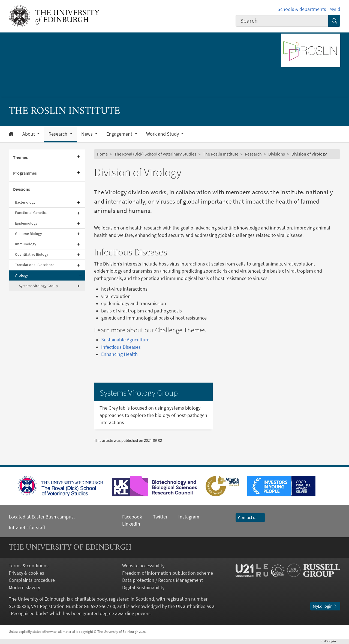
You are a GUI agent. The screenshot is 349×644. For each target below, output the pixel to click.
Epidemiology (26, 223)
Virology (21, 275)
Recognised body (28, 613)
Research (253, 154)
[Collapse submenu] (80, 189)
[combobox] (282, 21)
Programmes (25, 173)
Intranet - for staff (27, 527)
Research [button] (58, 134)
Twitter (160, 517)
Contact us (250, 518)
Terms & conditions (29, 566)
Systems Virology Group (38, 286)
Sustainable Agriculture (125, 340)
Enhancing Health (119, 354)
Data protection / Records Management (163, 580)
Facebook (132, 517)
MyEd (335, 9)
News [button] (88, 134)
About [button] (29, 134)
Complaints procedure (32, 580)
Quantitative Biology (32, 254)
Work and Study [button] (163, 134)
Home (102, 154)
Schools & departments (302, 9)
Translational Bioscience (35, 265)
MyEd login (325, 606)
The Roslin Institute (221, 154)
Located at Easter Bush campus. (42, 517)
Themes (20, 157)
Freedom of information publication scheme (168, 573)
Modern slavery (24, 588)
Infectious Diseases (121, 347)
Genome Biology (28, 234)
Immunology (26, 244)
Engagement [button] (120, 134)
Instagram (189, 517)
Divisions (22, 189)
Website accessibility (143, 566)
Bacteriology (25, 202)
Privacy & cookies (26, 573)
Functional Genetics (31, 213)
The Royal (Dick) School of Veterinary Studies (155, 154)
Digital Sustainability (143, 588)
